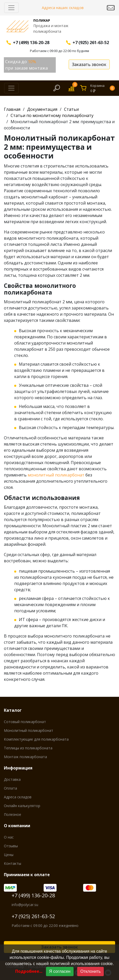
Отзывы (11, 846)
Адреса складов (18, 797)
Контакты (13, 863)
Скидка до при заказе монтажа (26, 65)
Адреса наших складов (63, 8)
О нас (9, 837)
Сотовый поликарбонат (25, 722)
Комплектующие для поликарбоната (36, 739)
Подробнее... (29, 971)
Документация (42, 109)
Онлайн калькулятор (22, 806)
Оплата (10, 788)
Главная (12, 109)
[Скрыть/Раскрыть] (11, 8)
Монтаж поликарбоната (25, 757)
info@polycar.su (25, 905)
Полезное (13, 814)
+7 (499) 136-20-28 (33, 895)
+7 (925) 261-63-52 (33, 916)
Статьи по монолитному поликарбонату (52, 115)
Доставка (12, 779)
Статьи (71, 109)
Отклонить (90, 971)
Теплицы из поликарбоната (28, 748)
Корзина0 (103, 88)
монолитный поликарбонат (56, 475)
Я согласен (60, 971)
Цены (9, 855)
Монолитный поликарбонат (29, 730)
